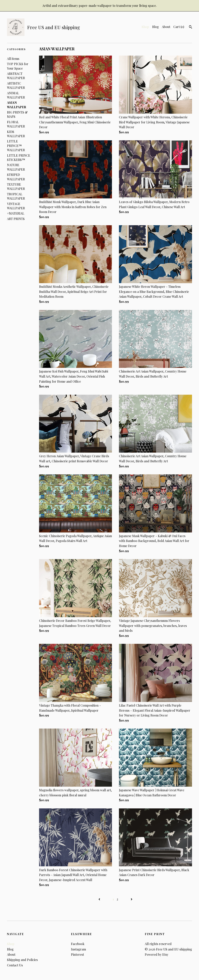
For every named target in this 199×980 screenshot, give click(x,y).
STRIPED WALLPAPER (16, 177)
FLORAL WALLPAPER (16, 124)
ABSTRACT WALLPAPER (16, 76)
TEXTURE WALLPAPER (16, 186)
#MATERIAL (16, 213)
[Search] (191, 27)
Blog (155, 27)
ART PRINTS (16, 219)
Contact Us (15, 965)
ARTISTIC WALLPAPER (16, 85)
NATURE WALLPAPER (16, 167)
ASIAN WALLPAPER (17, 105)
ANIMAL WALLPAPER (16, 95)
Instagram (78, 949)
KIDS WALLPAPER (16, 134)
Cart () (179, 27)
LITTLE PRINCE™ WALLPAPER (16, 146)
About (166, 27)
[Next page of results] (132, 899)
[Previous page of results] (100, 899)
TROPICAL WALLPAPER (16, 196)
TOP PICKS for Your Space (18, 66)
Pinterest (77, 954)
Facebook (78, 944)
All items (13, 59)
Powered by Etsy (157, 954)
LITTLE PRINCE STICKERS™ (19, 158)
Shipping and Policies (22, 960)
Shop (145, 27)
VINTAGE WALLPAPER (16, 206)
